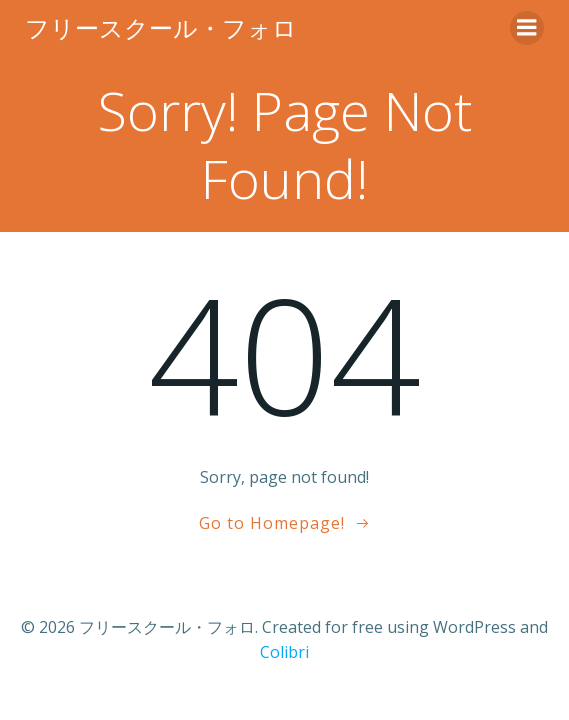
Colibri (284, 652)
